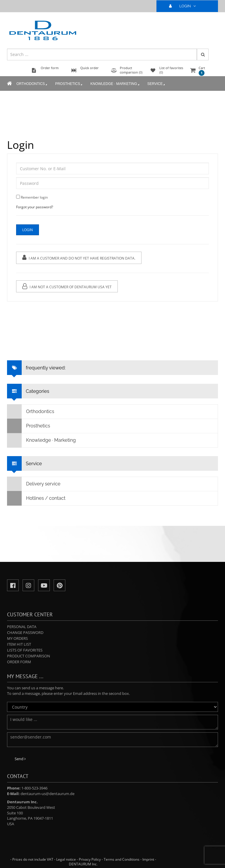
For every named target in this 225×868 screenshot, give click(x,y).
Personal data (22, 627)
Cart (202, 71)
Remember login (34, 197)
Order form (19, 662)
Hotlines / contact (36, 498)
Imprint (148, 859)
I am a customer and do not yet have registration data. (79, 258)
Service (157, 84)
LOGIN (185, 6)
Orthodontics (32, 84)
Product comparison (29, 656)
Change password (25, 632)
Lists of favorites (25, 650)
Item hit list (19, 644)
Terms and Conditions (122, 859)
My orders (17, 638)
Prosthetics (69, 84)
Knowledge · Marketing (115, 84)
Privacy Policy (90, 859)
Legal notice (66, 859)
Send (20, 759)
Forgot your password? (35, 207)
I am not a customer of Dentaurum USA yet (67, 286)
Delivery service (34, 484)
